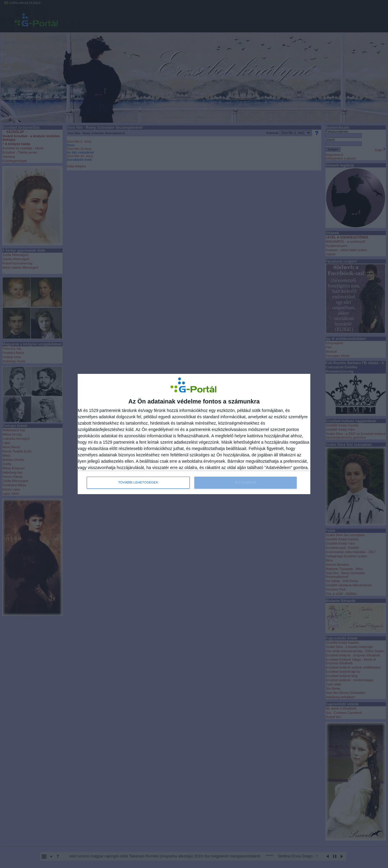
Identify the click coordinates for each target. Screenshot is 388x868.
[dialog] (194, 434)
